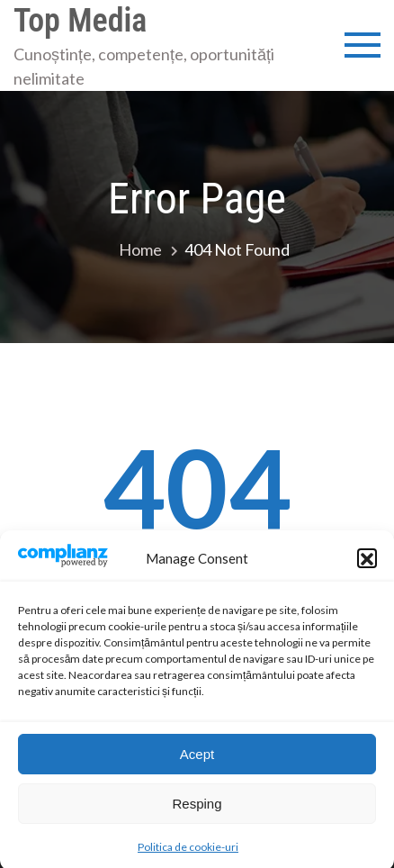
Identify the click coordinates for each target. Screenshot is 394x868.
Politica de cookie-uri (188, 855)
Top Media (80, 21)
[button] (367, 566)
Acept (197, 761)
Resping (197, 811)
